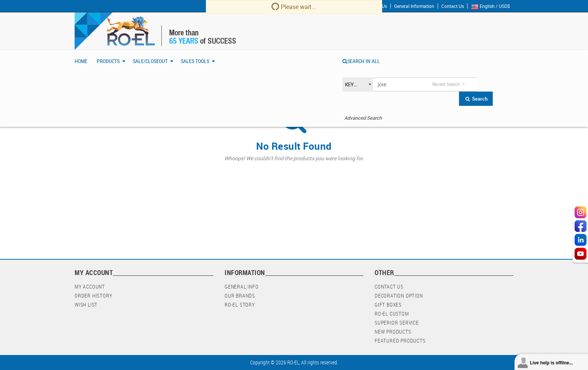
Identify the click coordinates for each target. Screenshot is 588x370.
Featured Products (400, 341)
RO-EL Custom (392, 314)
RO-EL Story (240, 305)
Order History (93, 296)
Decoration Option (399, 296)
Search (476, 99)
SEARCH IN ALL (361, 61)
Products (108, 61)
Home (81, 61)
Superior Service (397, 323)
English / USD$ (492, 6)
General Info (242, 287)
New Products (393, 332)
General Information (414, 6)
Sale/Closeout (150, 61)
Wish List (86, 305)
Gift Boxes (388, 305)
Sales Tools (195, 61)
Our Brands (240, 296)
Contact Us (453, 6)
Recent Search (446, 84)
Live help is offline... (551, 363)
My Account (90, 287)
